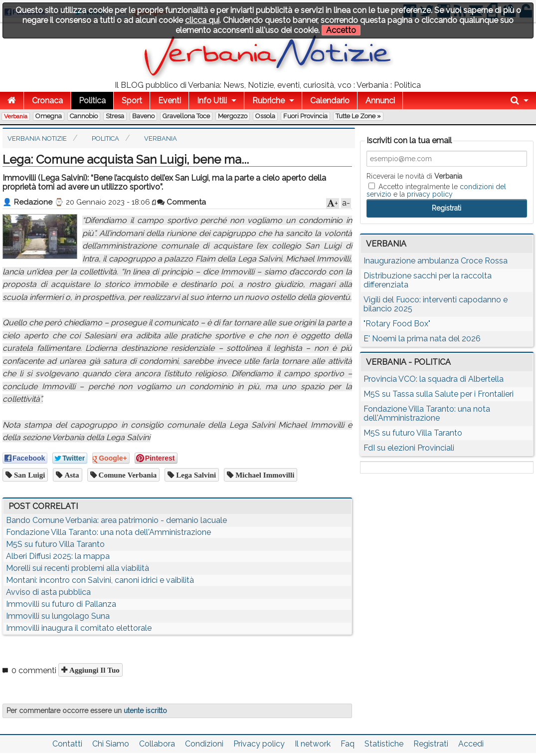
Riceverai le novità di (414, 176)
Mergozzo (233, 116)
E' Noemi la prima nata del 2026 (422, 339)
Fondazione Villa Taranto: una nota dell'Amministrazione (108, 532)
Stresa (115, 116)
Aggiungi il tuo (93, 670)
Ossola (265, 116)
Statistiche (384, 744)
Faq (348, 744)
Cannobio (84, 116)
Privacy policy (259, 744)
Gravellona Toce (186, 116)
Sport (132, 101)
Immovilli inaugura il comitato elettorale (79, 628)
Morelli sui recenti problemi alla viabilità (78, 568)
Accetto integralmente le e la (436, 190)
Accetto (341, 30)
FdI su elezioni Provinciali (409, 448)
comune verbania (127, 475)
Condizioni (204, 744)
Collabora (157, 744)
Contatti (67, 744)
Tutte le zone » (358, 116)
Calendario (330, 101)
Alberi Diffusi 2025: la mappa (58, 556)
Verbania (16, 116)
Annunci (380, 101)
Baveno (143, 116)
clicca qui (202, 20)
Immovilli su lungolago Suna (58, 616)
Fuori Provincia (305, 116)
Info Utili (212, 101)
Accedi (471, 744)
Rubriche (268, 101)
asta (71, 475)
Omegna (49, 116)
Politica (92, 101)
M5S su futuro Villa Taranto (55, 544)
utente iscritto (145, 711)
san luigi (28, 475)
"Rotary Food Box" (397, 324)
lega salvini (195, 475)
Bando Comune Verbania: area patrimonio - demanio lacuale (116, 520)
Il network (313, 744)
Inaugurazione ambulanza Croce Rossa (436, 261)
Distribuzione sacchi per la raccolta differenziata (428, 280)
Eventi (170, 101)
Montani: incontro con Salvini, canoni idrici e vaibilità (100, 580)
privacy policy (430, 194)
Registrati (431, 744)
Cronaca (47, 101)
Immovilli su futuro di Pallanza (61, 604)
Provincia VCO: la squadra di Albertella (434, 379)
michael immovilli (264, 475)
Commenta (181, 202)
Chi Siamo (111, 744)
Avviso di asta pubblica (48, 592)
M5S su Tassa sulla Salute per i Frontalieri (439, 394)
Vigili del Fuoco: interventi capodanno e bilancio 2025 (436, 304)
